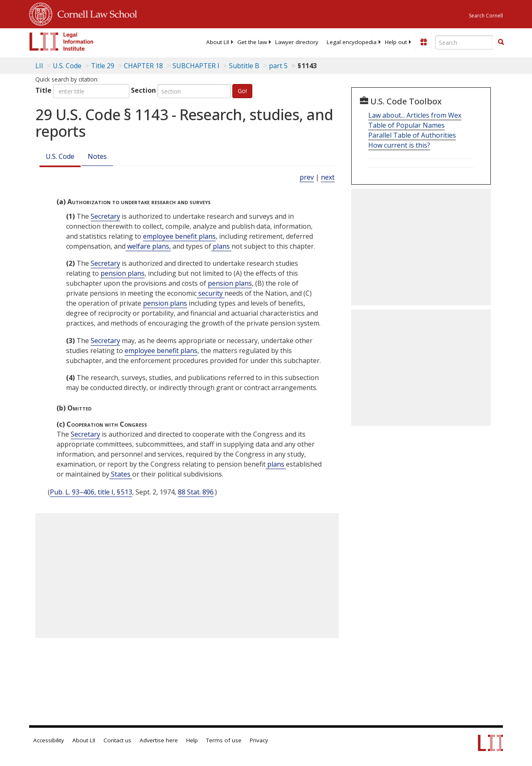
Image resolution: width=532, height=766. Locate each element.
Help (192, 740)
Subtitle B (244, 66)
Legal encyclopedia (352, 42)
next (328, 177)
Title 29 (103, 66)
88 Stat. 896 (196, 492)
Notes (97, 156)
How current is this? (399, 145)
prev (307, 177)
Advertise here (159, 740)
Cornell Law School (95, 13)
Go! (242, 91)
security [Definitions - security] (211, 293)
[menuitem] (218, 42)
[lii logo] (62, 42)
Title (43, 90)
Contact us (117, 740)
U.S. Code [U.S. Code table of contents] (67, 66)
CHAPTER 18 (143, 66)
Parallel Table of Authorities (412, 135)
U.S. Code (60, 156)
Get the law (252, 42)
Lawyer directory (297, 42)
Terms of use (224, 740)
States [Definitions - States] (121, 474)
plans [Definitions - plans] (221, 246)
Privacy (259, 740)
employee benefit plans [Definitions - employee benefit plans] (179, 236)
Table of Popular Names (406, 125)
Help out (396, 42)
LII (39, 66)
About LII (218, 42)
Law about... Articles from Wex (415, 115)
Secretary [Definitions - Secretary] (105, 216)
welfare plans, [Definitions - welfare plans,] (148, 246)
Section (143, 90)
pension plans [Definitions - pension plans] (123, 273)
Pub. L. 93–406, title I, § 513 (91, 492)
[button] (501, 42)
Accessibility (49, 740)
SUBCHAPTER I (196, 66)
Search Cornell (486, 16)
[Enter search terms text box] (464, 42)
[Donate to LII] (424, 42)
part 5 (278, 66)
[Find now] (501, 42)
